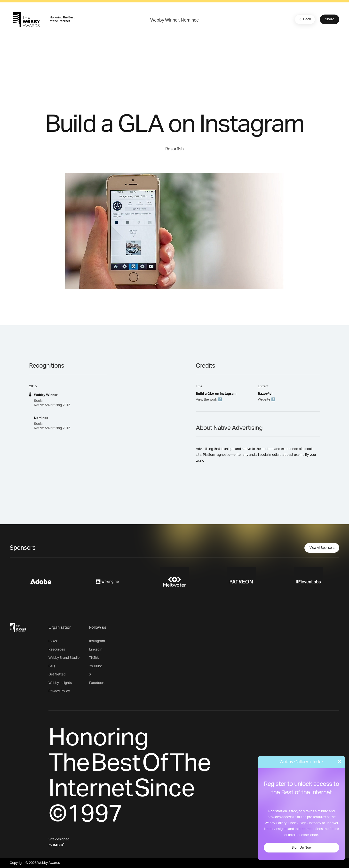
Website (264, 400)
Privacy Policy (59, 691)
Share (330, 19)
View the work (206, 400)
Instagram (97, 641)
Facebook (97, 683)
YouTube (96, 666)
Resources (57, 650)
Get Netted (57, 674)
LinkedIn (96, 650)
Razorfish (174, 149)
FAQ (52, 666)
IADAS (53, 641)
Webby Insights (60, 683)
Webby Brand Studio (64, 658)
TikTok (94, 658)
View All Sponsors (322, 548)
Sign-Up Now (301, 848)
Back (304, 19)
